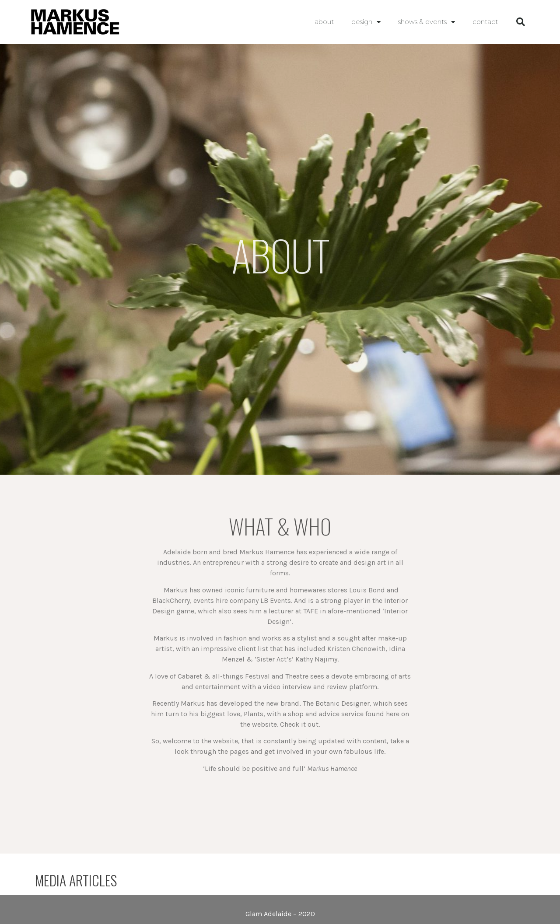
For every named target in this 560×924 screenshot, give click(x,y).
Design (366, 22)
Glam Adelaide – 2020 (280, 914)
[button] (521, 22)
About (324, 22)
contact (485, 22)
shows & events (427, 22)
